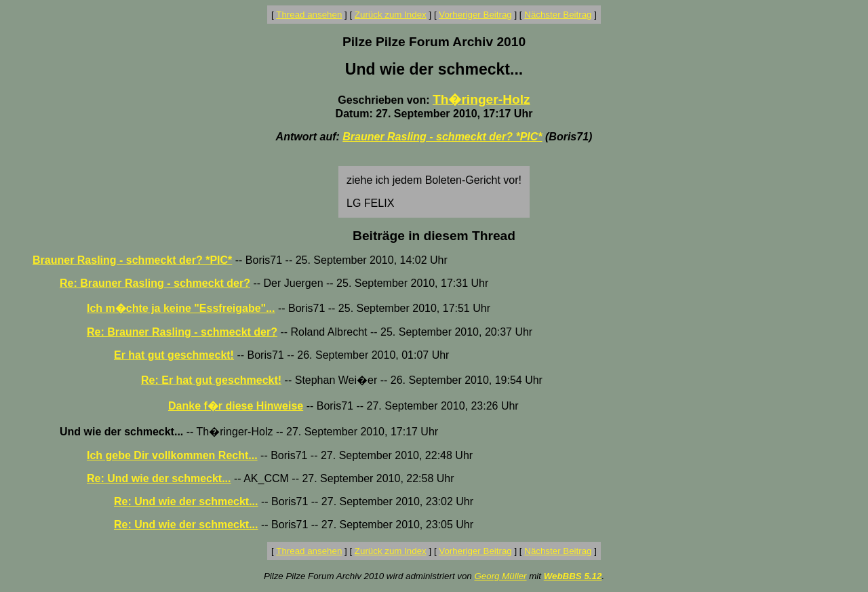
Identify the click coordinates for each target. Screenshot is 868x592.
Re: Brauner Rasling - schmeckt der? (155, 283)
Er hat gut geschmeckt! (174, 355)
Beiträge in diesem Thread (434, 236)
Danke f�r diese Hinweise (236, 406)
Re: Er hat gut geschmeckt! (211, 380)
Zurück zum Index (391, 15)
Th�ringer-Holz (481, 99)
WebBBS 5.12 (573, 576)
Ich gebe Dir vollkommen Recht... (172, 455)
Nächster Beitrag (558, 15)
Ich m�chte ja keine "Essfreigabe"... (181, 308)
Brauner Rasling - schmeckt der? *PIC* (442, 137)
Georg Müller (500, 576)
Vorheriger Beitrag (475, 15)
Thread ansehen (309, 15)
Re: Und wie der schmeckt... (159, 478)
